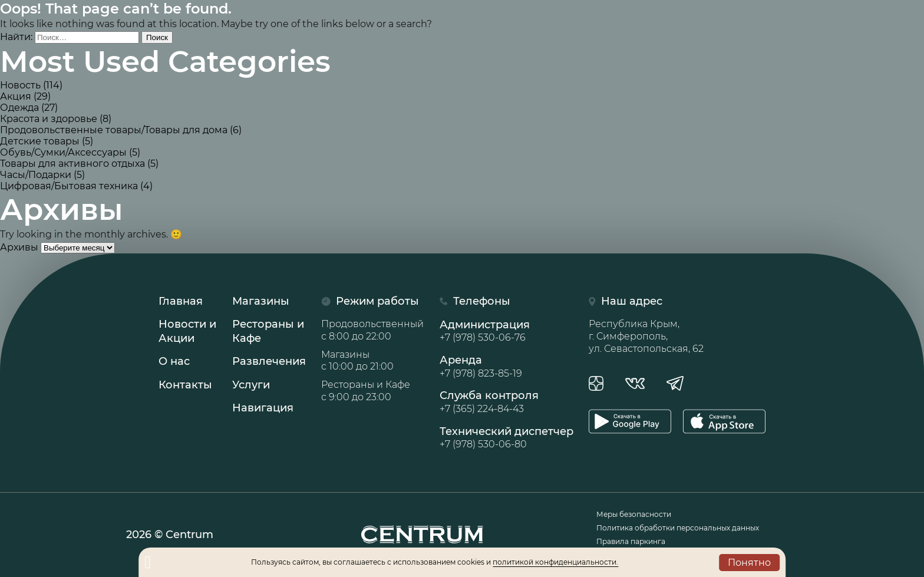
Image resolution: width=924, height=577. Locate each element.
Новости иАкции (187, 331)
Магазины (261, 301)
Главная (181, 301)
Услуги (251, 385)
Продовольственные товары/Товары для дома (114, 130)
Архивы (19, 247)
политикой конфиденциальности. (555, 562)
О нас (174, 361)
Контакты (185, 385)
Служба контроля (506, 402)
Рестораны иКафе (268, 331)
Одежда (19, 108)
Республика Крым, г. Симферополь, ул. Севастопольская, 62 (646, 336)
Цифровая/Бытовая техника (69, 186)
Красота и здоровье (49, 119)
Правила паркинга (631, 541)
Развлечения (269, 361)
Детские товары (40, 141)
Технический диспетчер (506, 438)
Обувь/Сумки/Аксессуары (63, 152)
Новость (20, 85)
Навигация (263, 408)
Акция (16, 96)
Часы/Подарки (36, 175)
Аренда (506, 367)
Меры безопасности (634, 514)
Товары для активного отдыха (72, 164)
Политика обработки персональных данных (678, 528)
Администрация (506, 331)
